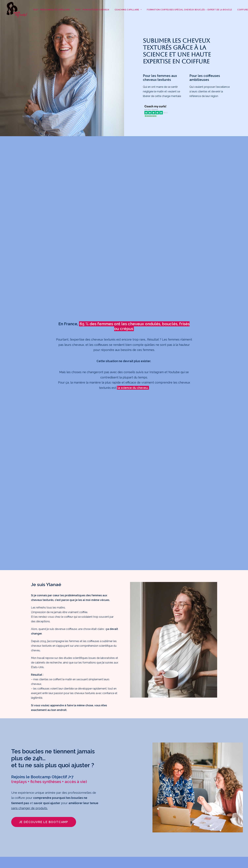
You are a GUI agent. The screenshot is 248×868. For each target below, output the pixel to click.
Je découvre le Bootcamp (44, 475)
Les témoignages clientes (186, 787)
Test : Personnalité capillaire (51, 10)
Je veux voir (48, 668)
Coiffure (174, 805)
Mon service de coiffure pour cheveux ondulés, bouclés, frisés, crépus (191, 814)
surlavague (65, 842)
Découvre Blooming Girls (186, 782)
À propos (175, 828)
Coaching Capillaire (128, 10)
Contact (174, 837)
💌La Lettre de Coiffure (185, 823)
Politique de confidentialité (185, 847)
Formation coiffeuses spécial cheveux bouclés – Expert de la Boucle (189, 10)
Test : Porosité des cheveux (92, 10)
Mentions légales (180, 842)
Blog (172, 833)
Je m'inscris (47, 832)
